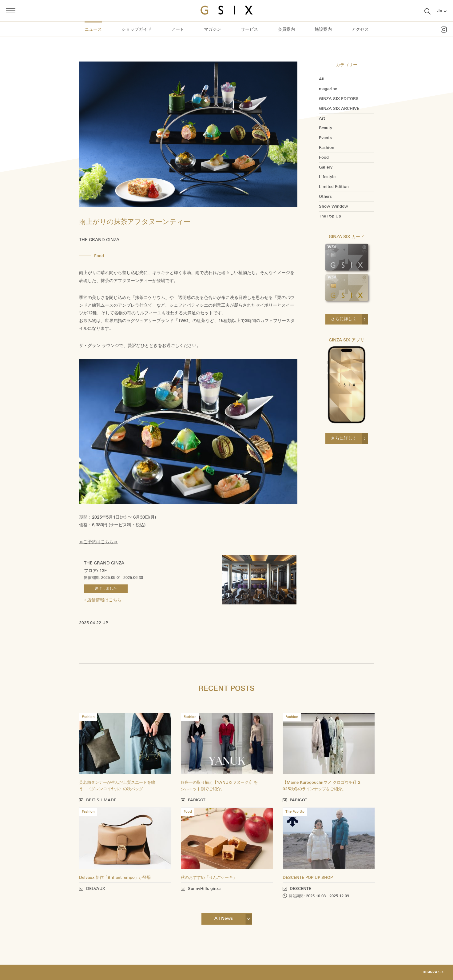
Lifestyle (327, 177)
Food (324, 157)
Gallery (326, 167)
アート (178, 29)
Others (325, 197)
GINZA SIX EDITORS (339, 99)
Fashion (327, 148)
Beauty (326, 128)
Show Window (334, 206)
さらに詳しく (344, 319)
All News (224, 918)
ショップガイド (137, 29)
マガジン (213, 29)
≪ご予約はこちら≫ (98, 542)
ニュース (93, 29)
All (322, 79)
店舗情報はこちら (104, 600)
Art (322, 118)
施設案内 (323, 29)
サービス (249, 29)
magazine (328, 89)
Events (325, 138)
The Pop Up (330, 216)
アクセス (360, 29)
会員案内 (286, 29)
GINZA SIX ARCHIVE (339, 109)
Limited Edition (334, 187)
